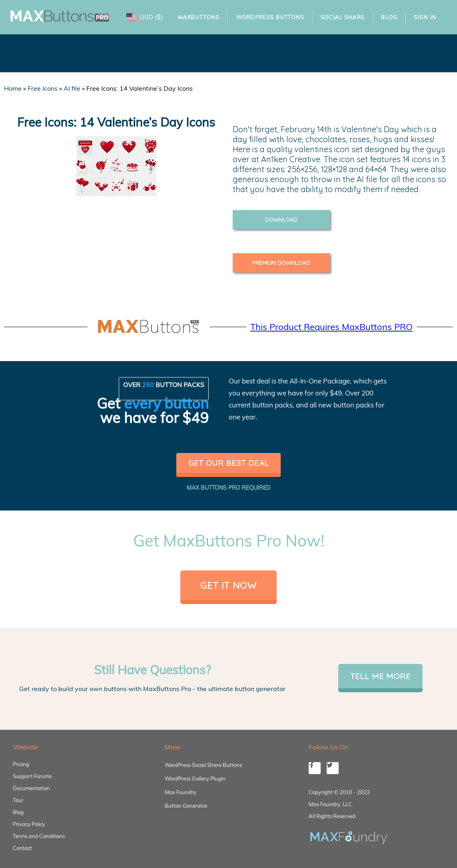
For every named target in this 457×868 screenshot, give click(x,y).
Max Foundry (181, 792)
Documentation (31, 788)
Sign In (425, 17)
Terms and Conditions (39, 836)
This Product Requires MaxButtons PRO (331, 327)
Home (13, 88)
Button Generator (186, 806)
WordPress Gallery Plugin (195, 779)
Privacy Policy (29, 824)
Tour (18, 800)
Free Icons (43, 88)
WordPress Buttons (270, 17)
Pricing (21, 764)
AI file (72, 88)
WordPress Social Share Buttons (203, 765)
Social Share (343, 17)
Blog (389, 17)
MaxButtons (199, 17)
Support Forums (32, 776)
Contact (22, 848)
